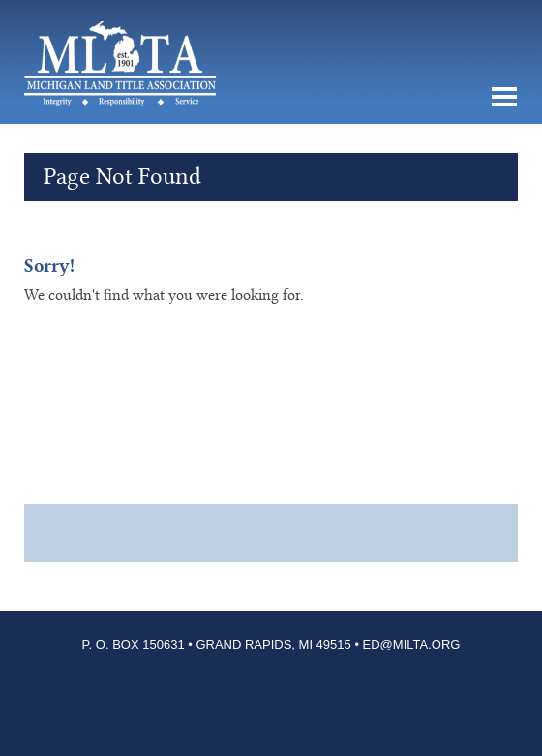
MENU (503, 97)
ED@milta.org (412, 644)
